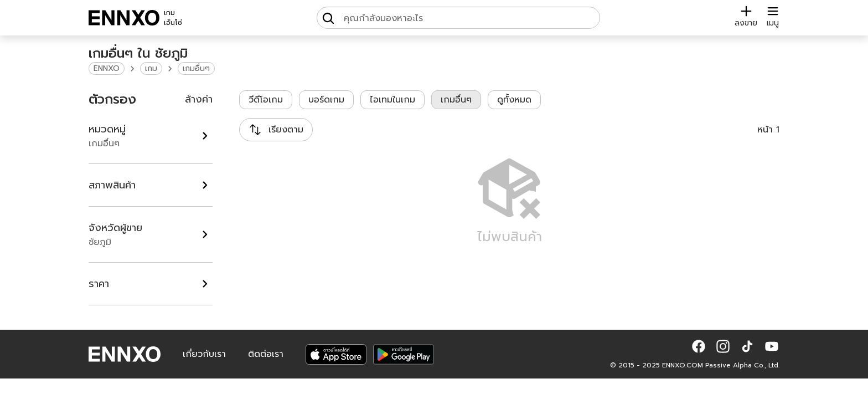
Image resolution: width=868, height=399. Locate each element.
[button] (699, 346)
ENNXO (107, 68)
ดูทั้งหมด (514, 100)
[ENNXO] (124, 18)
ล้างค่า (199, 99)
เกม (151, 68)
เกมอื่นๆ (196, 68)
